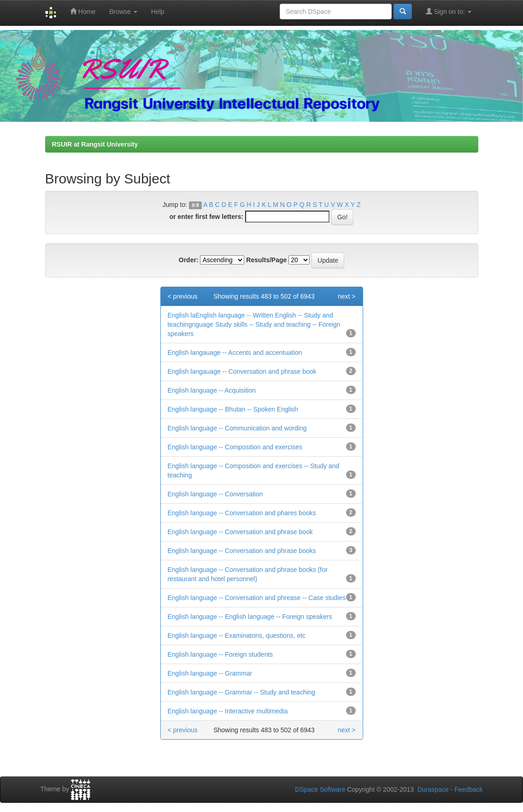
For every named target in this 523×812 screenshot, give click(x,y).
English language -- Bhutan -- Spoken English (233, 409)
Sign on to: (449, 11)
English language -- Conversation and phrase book (240, 532)
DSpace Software (320, 789)
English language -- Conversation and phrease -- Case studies (257, 598)
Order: (189, 260)
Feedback (468, 789)
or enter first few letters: (206, 217)
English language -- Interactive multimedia (228, 711)
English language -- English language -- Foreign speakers (250, 617)
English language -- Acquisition (212, 390)
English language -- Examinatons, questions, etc (237, 635)
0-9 (195, 205)
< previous (183, 296)
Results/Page (266, 260)
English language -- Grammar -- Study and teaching (242, 692)
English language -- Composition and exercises (235, 447)
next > (347, 296)
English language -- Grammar (210, 673)
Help (158, 12)
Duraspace (433, 789)
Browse (123, 12)
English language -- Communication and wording (237, 428)
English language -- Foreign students (220, 654)
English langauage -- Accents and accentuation (235, 353)
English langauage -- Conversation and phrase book (242, 371)
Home (83, 11)
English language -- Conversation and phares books (242, 513)
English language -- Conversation (215, 494)
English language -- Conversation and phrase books (242, 551)
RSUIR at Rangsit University (95, 144)
